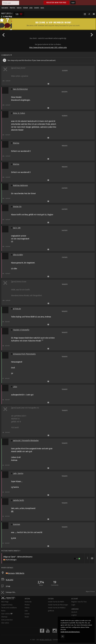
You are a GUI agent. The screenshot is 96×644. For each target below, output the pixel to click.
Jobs (31, 8)
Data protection (7, 620)
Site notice (5, 623)
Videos (19, 8)
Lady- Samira (18, 473)
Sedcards (5, 8)
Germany (11, 573)
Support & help (7, 605)
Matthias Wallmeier (20, 185)
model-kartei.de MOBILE (57, 608)
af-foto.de (17, 309)
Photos (12, 8)
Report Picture (90, 592)
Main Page (5, 602)
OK (63, 636)
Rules (3, 611)
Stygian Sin (17, 207)
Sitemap (4, 617)
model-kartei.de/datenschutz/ (70, 632)
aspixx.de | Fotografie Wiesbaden (26, 441)
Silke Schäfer (18, 255)
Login (73, 3)
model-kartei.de (46, 640)
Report (8, 81)
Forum (25, 8)
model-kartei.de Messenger (58, 605)
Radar (27, 617)
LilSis (15, 387)
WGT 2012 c (7, 13)
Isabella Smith (18, 500)
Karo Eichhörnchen (20, 89)
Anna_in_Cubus (19, 113)
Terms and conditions (9, 608)
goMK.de (51, 611)
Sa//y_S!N (17, 228)
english (74, 615)
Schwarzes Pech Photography (24, 354)
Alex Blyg (9, 16)
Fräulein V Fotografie (21, 330)
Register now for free (56, 3)
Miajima (16, 143)
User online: (7, 614)
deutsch (74, 612)
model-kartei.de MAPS (56, 602)
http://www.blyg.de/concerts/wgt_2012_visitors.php (48, 48)
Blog (42, 8)
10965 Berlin (20, 573)
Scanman (16, 524)
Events (37, 8)
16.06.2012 (9, 580)
